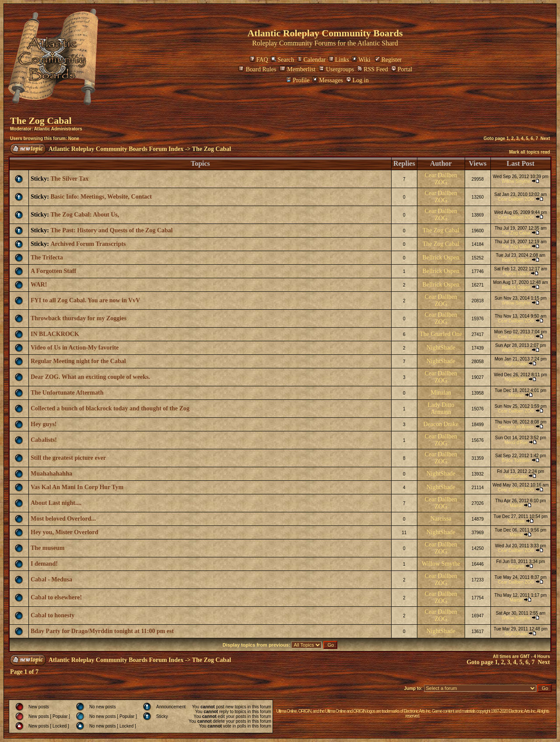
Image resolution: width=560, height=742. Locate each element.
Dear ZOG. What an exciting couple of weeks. (90, 377)
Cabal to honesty (52, 615)
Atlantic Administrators (58, 129)
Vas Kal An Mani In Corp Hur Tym (77, 487)
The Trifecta (47, 257)
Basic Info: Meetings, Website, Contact (101, 197)
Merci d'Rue (516, 443)
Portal (402, 69)
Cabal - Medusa (51, 579)
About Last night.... (56, 503)
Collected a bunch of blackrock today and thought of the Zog (110, 408)
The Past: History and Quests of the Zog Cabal (112, 230)
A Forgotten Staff (53, 271)
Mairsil (516, 506)
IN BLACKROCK (55, 334)
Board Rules (257, 69)
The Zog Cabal (41, 121)
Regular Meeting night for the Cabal (78, 361)
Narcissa (441, 519)
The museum (47, 548)
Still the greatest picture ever (68, 458)
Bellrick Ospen (441, 257)
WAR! (39, 285)
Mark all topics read (530, 152)
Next (545, 138)
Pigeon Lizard (516, 274)
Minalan (441, 393)
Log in (357, 80)
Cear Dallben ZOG (441, 179)
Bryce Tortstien (516, 460)
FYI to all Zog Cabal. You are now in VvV (85, 300)
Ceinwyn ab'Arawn (516, 427)
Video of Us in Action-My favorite (75, 348)
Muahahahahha (51, 474)
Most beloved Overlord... (63, 519)
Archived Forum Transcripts (88, 244)
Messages (327, 80)
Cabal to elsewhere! (56, 597)
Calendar (311, 60)
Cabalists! (44, 440)
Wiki (361, 60)
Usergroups (336, 69)
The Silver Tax (70, 179)
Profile (298, 80)
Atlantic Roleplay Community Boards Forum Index (116, 149)
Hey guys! (44, 424)
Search (282, 60)
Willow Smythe (516, 181)
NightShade (441, 348)
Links (339, 60)
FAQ (259, 60)
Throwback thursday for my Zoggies (79, 318)
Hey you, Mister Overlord (65, 532)
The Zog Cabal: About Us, (85, 215)
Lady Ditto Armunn (441, 408)
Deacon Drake (441, 424)
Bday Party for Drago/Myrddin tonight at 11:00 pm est (102, 631)
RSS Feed (373, 69)
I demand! (44, 564)
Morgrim (516, 566)
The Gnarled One (441, 334)
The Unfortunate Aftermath (67, 393)
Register (388, 60)
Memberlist (297, 69)
